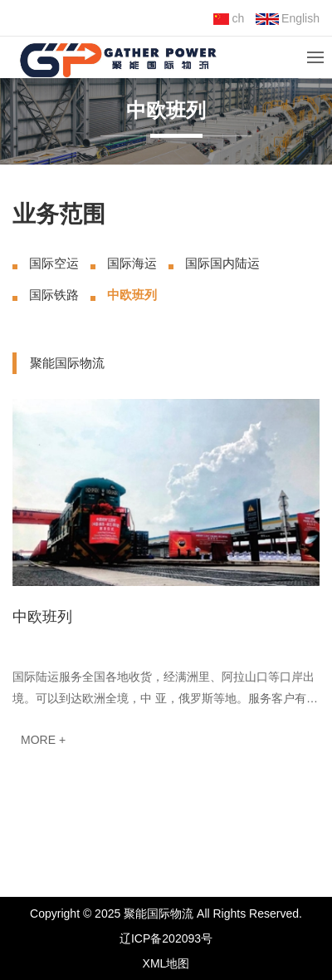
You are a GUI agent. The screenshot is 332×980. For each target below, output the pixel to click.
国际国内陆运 (222, 263)
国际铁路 (54, 295)
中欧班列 (132, 295)
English (288, 18)
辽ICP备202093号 (166, 938)
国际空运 (54, 263)
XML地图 (166, 963)
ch (229, 18)
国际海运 (132, 263)
